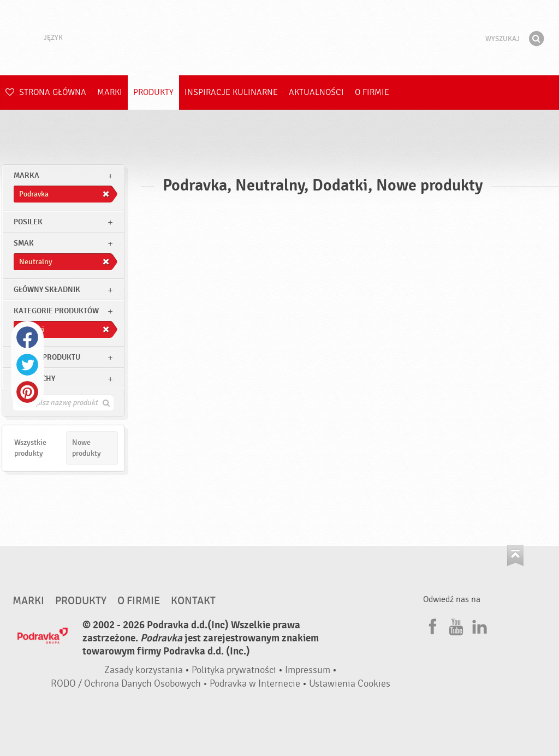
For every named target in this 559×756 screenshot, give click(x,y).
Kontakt (193, 601)
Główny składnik (47, 290)
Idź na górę (515, 555)
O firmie (372, 92)
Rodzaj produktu (47, 357)
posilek (28, 222)
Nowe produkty (87, 448)
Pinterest (27, 392)
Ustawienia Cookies (350, 684)
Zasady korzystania (144, 670)
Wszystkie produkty (30, 448)
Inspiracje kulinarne (231, 92)
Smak (24, 243)
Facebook (27, 337)
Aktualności (316, 92)
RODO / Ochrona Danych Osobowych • (130, 684)
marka (26, 175)
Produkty (153, 92)
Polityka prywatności (234, 670)
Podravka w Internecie (255, 684)
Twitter (27, 365)
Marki (110, 92)
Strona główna (46, 92)
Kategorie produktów (56, 311)
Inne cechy (34, 379)
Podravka (279, 38)
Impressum (308, 670)
